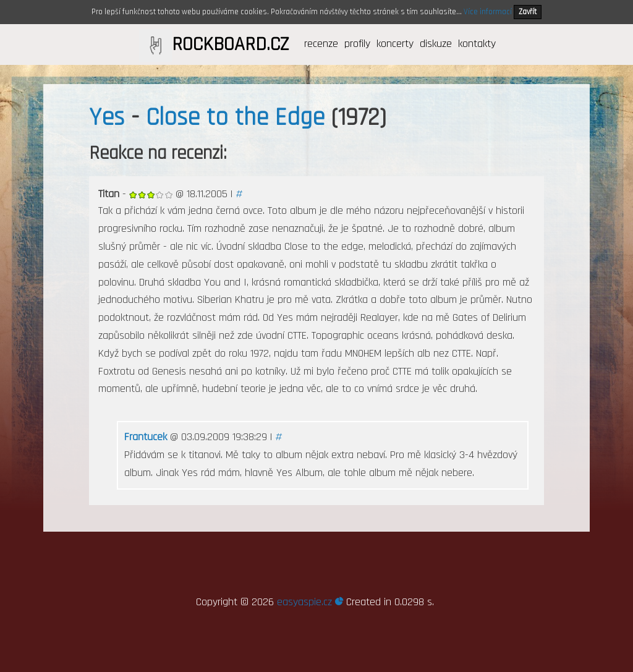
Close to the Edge (235, 118)
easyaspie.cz (310, 602)
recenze (321, 44)
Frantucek (146, 437)
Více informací (488, 12)
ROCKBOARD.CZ (230, 45)
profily (357, 44)
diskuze (436, 44)
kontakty (477, 44)
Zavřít (528, 12)
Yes (107, 118)
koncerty (395, 44)
